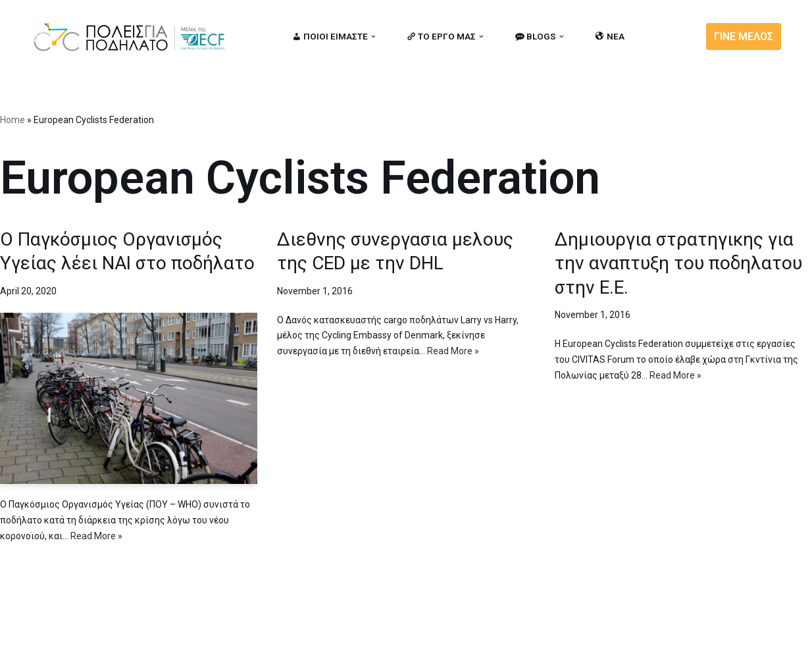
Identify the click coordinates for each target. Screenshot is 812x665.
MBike (199, 647)
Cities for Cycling (73, 647)
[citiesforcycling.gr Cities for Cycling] (133, 37)
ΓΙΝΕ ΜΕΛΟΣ (744, 37)
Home (13, 120)
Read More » (96, 536)
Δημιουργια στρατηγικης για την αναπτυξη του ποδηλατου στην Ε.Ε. (678, 263)
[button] (373, 37)
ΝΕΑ (610, 36)
